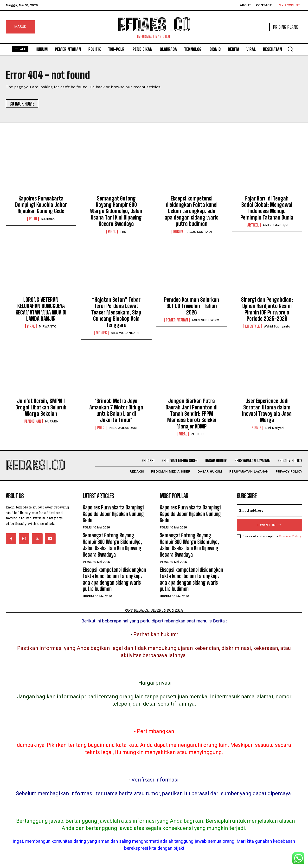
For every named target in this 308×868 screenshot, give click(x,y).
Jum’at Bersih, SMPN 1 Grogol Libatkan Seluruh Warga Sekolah (41, 407)
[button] (290, 49)
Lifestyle (253, 326)
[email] (269, 510)
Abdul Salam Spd (276, 225)
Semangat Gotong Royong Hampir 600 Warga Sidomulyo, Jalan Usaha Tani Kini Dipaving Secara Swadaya (116, 211)
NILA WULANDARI (125, 333)
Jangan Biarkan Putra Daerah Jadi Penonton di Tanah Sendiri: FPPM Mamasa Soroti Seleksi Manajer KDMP (192, 414)
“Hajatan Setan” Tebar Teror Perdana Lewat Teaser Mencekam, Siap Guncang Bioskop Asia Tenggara (116, 312)
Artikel (253, 225)
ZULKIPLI (198, 434)
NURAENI (52, 421)
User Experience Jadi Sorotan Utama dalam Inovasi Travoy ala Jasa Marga (267, 410)
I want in (270, 525)
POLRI (33, 219)
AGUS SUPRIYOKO (205, 320)
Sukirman (48, 219)
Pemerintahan (177, 320)
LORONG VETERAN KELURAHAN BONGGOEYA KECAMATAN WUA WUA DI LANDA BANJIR (41, 309)
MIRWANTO (48, 326)
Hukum (178, 232)
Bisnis (256, 428)
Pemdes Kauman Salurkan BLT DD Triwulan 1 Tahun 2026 (192, 306)
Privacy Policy (290, 536)
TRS (123, 232)
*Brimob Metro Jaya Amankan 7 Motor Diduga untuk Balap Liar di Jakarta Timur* (116, 410)
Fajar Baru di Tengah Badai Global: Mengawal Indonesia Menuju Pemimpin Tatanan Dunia (267, 208)
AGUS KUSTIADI (200, 232)
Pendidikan (33, 421)
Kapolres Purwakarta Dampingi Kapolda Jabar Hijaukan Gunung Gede (41, 205)
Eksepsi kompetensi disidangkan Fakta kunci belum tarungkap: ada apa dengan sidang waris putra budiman (192, 211)
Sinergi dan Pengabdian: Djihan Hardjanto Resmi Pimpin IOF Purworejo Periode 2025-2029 (267, 309)
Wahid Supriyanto (277, 326)
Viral (112, 232)
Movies (101, 333)
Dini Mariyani (275, 428)
